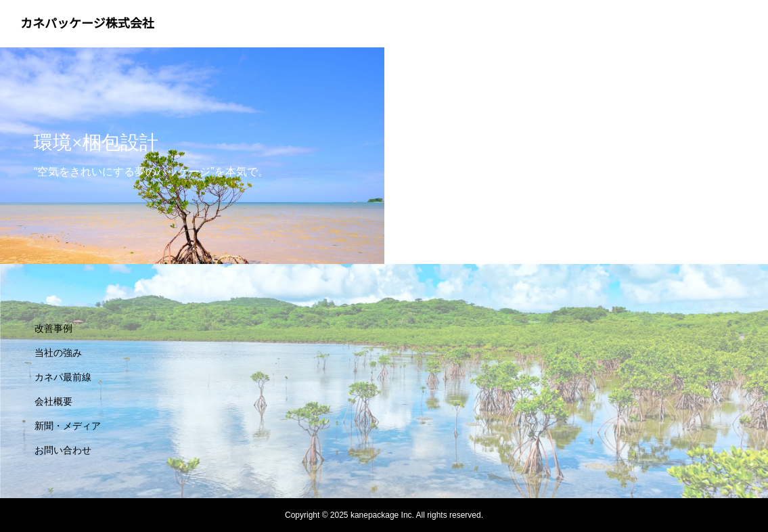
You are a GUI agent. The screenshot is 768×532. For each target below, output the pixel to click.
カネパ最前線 (63, 377)
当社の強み (58, 353)
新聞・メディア (68, 426)
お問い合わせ (63, 450)
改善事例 (53, 328)
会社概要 (53, 401)
